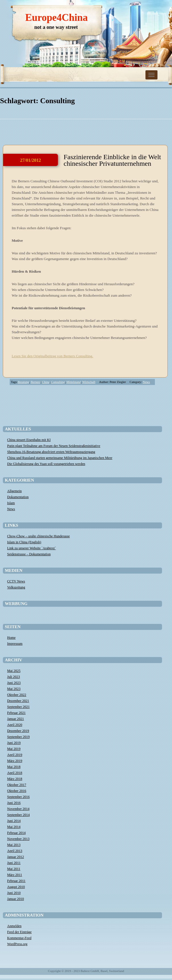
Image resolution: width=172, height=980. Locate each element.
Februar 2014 (16, 833)
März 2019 (15, 761)
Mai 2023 (14, 689)
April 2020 (15, 725)
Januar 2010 (16, 899)
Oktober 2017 (17, 785)
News (146, 382)
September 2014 (18, 815)
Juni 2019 (14, 743)
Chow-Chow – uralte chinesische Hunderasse (39, 536)
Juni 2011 (14, 863)
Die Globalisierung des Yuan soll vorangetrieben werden (46, 464)
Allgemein (14, 491)
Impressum (15, 644)
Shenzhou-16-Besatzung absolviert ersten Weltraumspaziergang (51, 452)
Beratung (23, 382)
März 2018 (15, 779)
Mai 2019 (14, 749)
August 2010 (16, 887)
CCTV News (16, 581)
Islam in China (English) (24, 542)
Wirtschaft (89, 382)
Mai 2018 (14, 767)
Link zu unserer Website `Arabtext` (32, 548)
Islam (11, 503)
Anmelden (14, 926)
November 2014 (18, 809)
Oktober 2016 (17, 791)
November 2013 (18, 839)
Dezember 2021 (18, 701)
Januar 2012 (16, 857)
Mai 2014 (14, 827)
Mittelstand (74, 382)
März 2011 (15, 875)
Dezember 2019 (18, 731)
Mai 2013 (14, 845)
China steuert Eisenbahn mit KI (29, 440)
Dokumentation (18, 497)
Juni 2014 (14, 821)
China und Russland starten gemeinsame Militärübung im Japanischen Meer (60, 458)
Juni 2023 (14, 683)
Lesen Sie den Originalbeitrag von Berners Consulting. (52, 356)
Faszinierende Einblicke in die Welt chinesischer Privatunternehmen (112, 160)
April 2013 (15, 851)
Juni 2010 (14, 893)
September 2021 (18, 707)
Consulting (58, 382)
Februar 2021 (16, 713)
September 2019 (18, 737)
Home (11, 638)
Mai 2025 (14, 671)
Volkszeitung (16, 587)
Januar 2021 (16, 719)
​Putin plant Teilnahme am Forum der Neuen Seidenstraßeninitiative (54, 446)
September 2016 (18, 797)
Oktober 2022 (17, 695)
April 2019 (15, 755)
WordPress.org (17, 944)
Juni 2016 (14, 803)
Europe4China (56, 18)
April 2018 (15, 773)
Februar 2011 (16, 881)
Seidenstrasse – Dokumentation (29, 554)
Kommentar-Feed (19, 938)
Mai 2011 (14, 869)
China (46, 382)
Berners (36, 382)
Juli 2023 (14, 677)
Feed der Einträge (19, 932)
